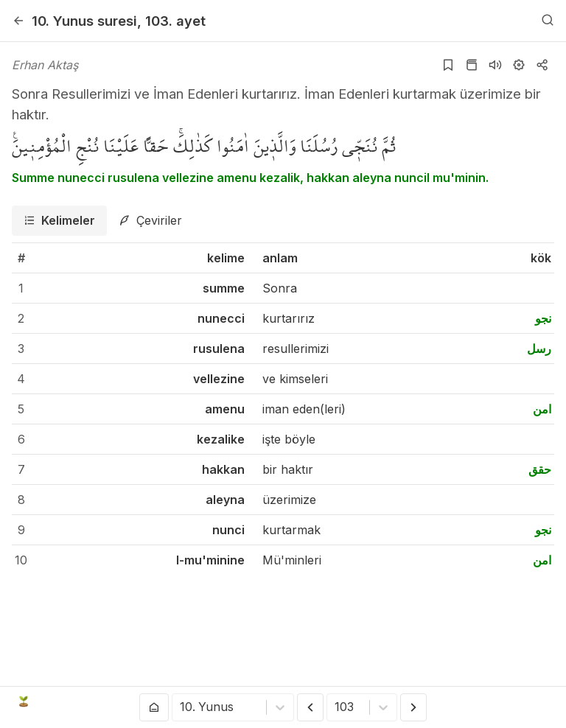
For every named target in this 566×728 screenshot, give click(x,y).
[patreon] (545, 701)
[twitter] (433, 701)
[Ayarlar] (519, 65)
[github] (500, 701)
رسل (539, 349)
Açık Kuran (57, 701)
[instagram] (477, 701)
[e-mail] (522, 701)
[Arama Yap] (548, 21)
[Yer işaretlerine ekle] (448, 65)
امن (542, 409)
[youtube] (455, 701)
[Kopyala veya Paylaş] (542, 65)
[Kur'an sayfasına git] (472, 65)
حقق (540, 469)
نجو (543, 318)
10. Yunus (84, 21)
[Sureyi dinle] (495, 65)
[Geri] (18, 21)
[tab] (59, 221)
